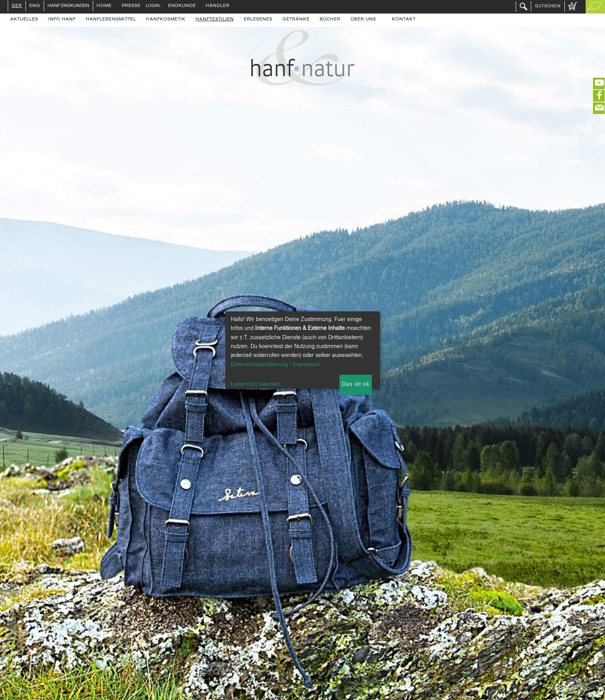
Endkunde (182, 6)
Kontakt (404, 20)
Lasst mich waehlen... (258, 384)
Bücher (330, 20)
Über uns (363, 20)
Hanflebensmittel (111, 20)
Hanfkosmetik (166, 20)
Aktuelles (24, 20)
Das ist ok (356, 384)
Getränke (296, 20)
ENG (35, 6)
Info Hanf (62, 20)
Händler (218, 6)
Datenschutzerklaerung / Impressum (276, 365)
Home (104, 6)
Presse (131, 6)
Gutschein (548, 6)
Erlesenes (258, 20)
